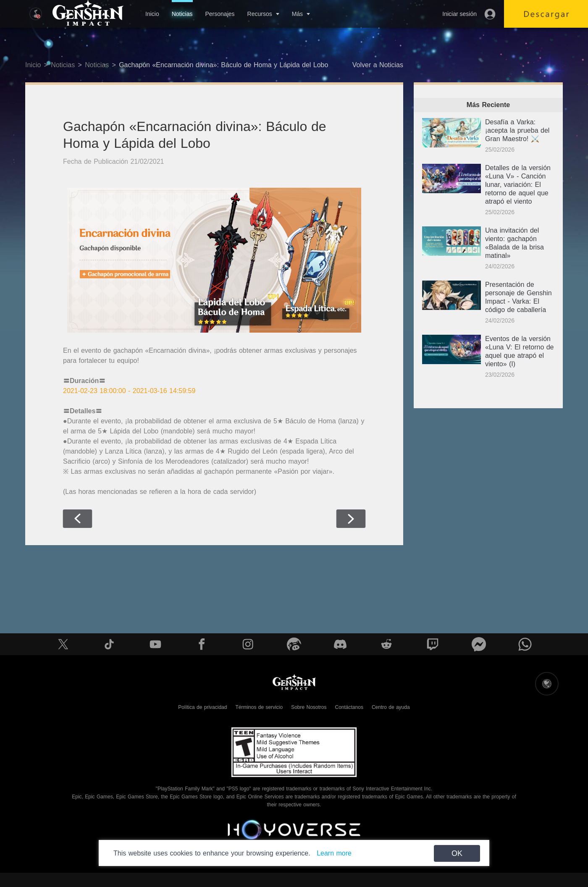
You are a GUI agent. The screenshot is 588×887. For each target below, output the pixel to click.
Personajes (220, 14)
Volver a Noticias (378, 65)
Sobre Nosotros (309, 707)
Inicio (152, 14)
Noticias (182, 14)
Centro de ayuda (391, 707)
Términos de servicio (259, 707)
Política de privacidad (202, 707)
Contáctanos (349, 707)
